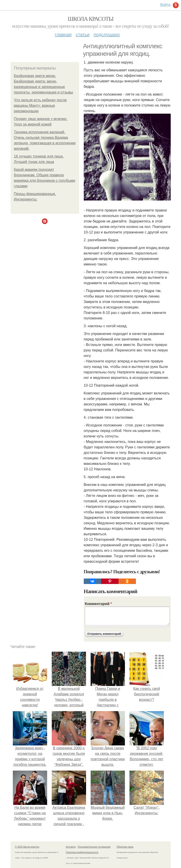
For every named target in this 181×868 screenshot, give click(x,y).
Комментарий (98, 604)
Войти (165, 5)
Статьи (83, 35)
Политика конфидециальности (82, 852)
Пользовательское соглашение (94, 847)
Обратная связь (125, 847)
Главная (63, 35)
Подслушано (107, 35)
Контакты (71, 847)
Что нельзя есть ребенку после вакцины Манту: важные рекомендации (40, 106)
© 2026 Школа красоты (27, 847)
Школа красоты (91, 19)
